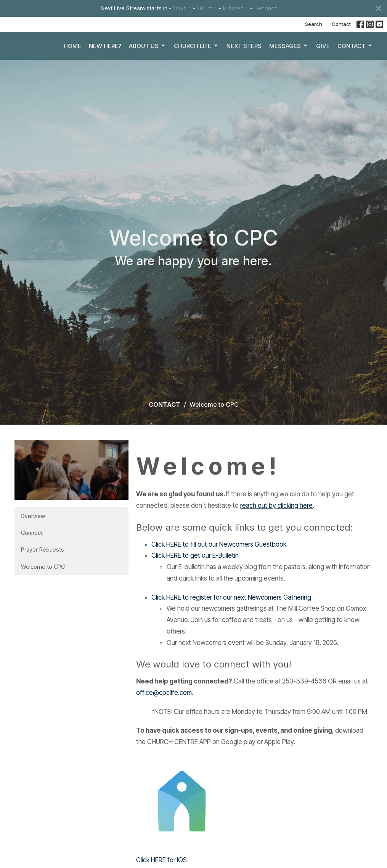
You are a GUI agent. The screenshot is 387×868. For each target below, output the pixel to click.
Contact (341, 24)
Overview (33, 516)
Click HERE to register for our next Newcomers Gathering (231, 597)
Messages (289, 63)
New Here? (105, 63)
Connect (32, 533)
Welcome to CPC (43, 567)
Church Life (196, 63)
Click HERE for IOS (161, 860)
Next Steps (244, 63)
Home (72, 63)
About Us (148, 63)
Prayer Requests (43, 550)
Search (314, 24)
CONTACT (165, 404)
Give (323, 63)
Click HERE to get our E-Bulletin (195, 555)
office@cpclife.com (164, 693)
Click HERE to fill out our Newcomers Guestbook (219, 544)
